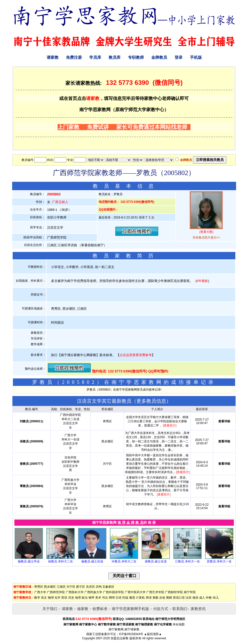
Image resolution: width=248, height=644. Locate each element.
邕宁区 (81, 587)
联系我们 (180, 609)
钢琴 (92, 598)
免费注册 (74, 57)
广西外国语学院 (113, 592)
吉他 (162, 598)
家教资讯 (198, 609)
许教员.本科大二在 (124, 561)
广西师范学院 (56, 592)
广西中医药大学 (135, 592)
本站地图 (179, 624)
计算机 (140, 598)
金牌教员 (159, 57)
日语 (119, 598)
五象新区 (108, 587)
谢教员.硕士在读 (156, 561)
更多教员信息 (151, 401)
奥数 (155, 598)
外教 (209, 598)
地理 (78, 598)
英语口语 (179, 598)
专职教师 (136, 57)
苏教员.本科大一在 (219, 561)
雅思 (132, 598)
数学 (37, 598)
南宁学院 (190, 592)
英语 (64, 598)
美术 (98, 598)
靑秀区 (39, 587)
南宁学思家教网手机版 (130, 609)
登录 (179, 57)
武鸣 (99, 587)
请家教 (53, 57)
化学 (58, 598)
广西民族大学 (93, 592)
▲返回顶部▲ (153, 634)
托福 (125, 598)
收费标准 (100, 609)
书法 (105, 598)
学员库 (95, 57)
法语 (188, 598)
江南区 (61, 587)
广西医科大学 (75, 592)
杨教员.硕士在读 (92, 561)
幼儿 (216, 598)
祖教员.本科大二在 (60, 561)
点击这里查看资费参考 (136, 355)
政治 (85, 598)
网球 (112, 598)
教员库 (115, 57)
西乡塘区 (50, 587)
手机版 (196, 57)
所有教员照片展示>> (206, 238)
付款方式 (161, 609)
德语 (195, 598)
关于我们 (50, 609)
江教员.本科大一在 (187, 561)
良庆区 (91, 587)
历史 (71, 598)
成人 (202, 598)
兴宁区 (71, 587)
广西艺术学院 (155, 592)
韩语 (149, 598)
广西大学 (40, 592)
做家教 (83, 609)
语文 (44, 598)
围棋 (169, 598)
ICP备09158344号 (131, 634)
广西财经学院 (174, 592)
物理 (51, 598)
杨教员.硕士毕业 (29, 561)
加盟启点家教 (120, 638)
